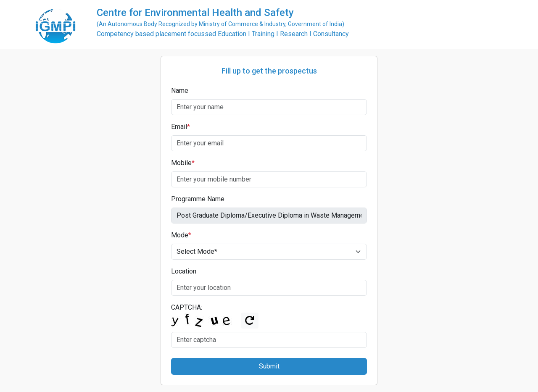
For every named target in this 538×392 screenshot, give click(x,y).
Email (181, 127)
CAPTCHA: (187, 307)
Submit (269, 366)
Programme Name (198, 199)
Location (184, 271)
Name (180, 91)
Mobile (183, 163)
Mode (181, 235)
